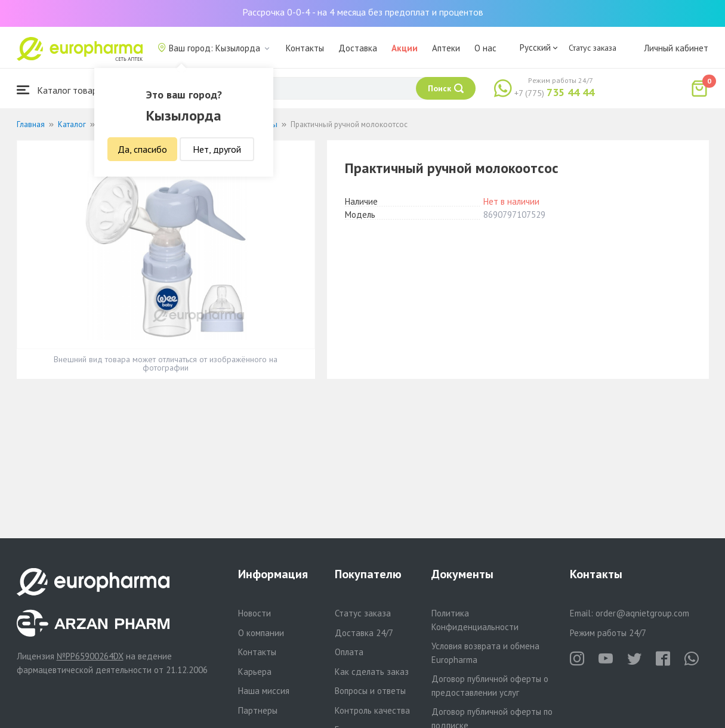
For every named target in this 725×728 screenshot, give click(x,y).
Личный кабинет (676, 48)
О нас (485, 48)
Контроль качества (372, 710)
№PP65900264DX (90, 656)
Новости (254, 613)
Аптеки (446, 48)
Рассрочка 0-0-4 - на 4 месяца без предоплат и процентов (363, 12)
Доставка (358, 48)
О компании (261, 633)
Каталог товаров (62, 90)
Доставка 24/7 (364, 633)
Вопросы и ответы (370, 691)
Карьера (255, 672)
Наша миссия (264, 691)
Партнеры (258, 710)
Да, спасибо (142, 149)
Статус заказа (593, 48)
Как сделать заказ (372, 672)
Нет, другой (217, 149)
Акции (405, 48)
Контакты (305, 48)
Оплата (349, 652)
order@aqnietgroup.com (642, 613)
